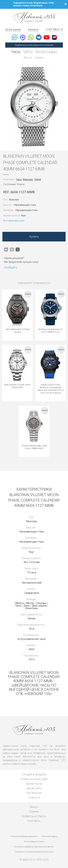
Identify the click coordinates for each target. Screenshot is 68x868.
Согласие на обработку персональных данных (34, 847)
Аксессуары (46, 52)
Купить (34, 237)
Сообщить (11, 267)
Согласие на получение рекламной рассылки (34, 852)
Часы (16, 52)
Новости (34, 797)
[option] (34, 107)
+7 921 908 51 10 (54, 29)
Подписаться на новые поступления (34, 45)
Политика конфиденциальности (24, 836)
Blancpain (28, 179)
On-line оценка (13, 29)
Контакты (33, 29)
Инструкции (34, 793)
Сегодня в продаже (34, 774)
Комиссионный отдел (34, 779)
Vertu (28, 52)
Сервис (39, 57)
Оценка (34, 811)
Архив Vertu (34, 788)
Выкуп (28, 57)
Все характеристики (14, 221)
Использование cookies (34, 842)
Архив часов (34, 784)
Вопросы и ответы (34, 816)
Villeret (38, 179)
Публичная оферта (50, 836)
